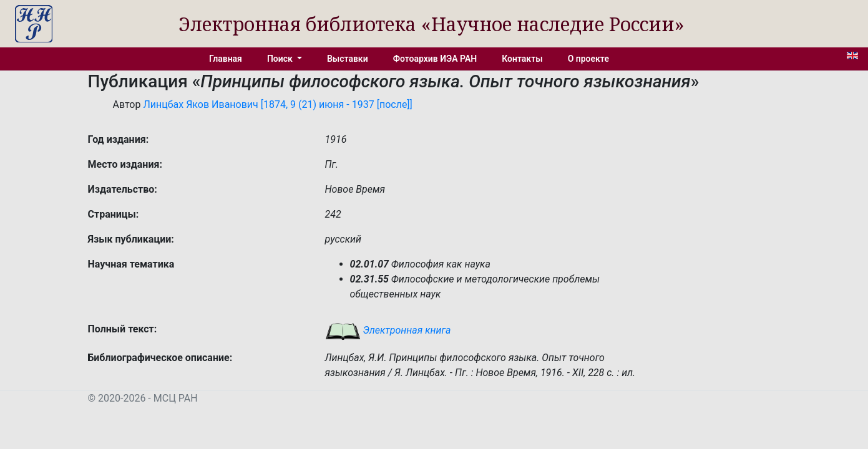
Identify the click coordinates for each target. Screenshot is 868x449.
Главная (226, 59)
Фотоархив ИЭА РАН (435, 59)
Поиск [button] (281, 59)
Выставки (348, 59)
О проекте (588, 59)
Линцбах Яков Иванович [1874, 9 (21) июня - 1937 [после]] (277, 104)
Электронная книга (388, 330)
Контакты (522, 59)
